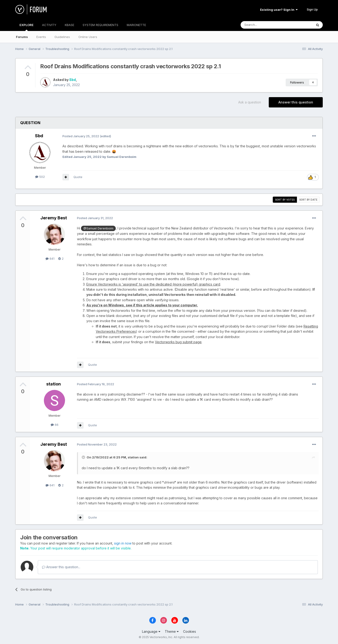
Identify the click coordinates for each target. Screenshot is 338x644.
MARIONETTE (136, 25)
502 (40, 177)
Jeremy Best (54, 218)
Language (151, 631)
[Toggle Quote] (84, 457)
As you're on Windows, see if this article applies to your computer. (142, 305)
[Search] (265, 25)
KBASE (69, 25)
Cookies (190, 631)
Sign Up (312, 9)
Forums (22, 37)
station (54, 384)
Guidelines (62, 37)
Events (41, 37)
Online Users (88, 37)
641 (50, 259)
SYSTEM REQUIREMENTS (100, 25)
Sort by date (308, 200)
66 (55, 425)
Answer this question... (61, 567)
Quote (78, 177)
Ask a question (250, 102)
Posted (81, 136)
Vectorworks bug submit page (178, 342)
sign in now (123, 543)
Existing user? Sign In (279, 10)
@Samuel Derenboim (98, 228)
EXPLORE (27, 27)
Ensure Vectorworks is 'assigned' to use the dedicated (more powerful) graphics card (153, 284)
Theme (172, 631)
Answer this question (296, 102)
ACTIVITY (49, 25)
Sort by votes (285, 200)
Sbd (73, 80)
